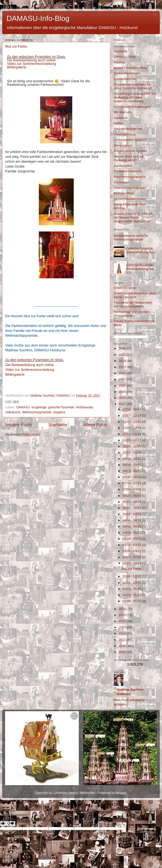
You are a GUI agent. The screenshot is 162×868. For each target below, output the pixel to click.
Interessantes (123, 145)
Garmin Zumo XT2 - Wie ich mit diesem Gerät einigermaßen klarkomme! (133, 217)
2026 (123, 349)
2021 (123, 379)
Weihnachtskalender (128, 129)
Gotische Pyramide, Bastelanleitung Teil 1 (141, 250)
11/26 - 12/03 (132, 428)
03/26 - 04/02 (132, 533)
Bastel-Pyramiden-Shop (130, 68)
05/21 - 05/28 (132, 502)
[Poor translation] (11, 824)
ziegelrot (59, 412)
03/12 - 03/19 (132, 545)
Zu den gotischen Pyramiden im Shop (36, 57)
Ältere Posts (95, 425)
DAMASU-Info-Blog (38, 18)
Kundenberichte (125, 79)
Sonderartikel (123, 166)
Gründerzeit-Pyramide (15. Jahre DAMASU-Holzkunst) (133, 86)
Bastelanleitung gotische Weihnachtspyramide (131, 238)
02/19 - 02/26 (132, 557)
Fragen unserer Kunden (130, 151)
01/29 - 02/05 (132, 583)
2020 (123, 386)
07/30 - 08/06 (132, 477)
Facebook (121, 118)
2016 (123, 609)
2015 (123, 615)
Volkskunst (13, 412)
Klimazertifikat (124, 193)
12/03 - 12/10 (132, 422)
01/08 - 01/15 (132, 601)
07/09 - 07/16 (132, 489)
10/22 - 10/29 (132, 452)
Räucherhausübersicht (130, 177)
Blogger (121, 793)
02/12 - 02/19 (132, 563)
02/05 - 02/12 (132, 576)
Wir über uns (123, 112)
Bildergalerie (17, 67)
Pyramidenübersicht (128, 171)
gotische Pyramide (61, 407)
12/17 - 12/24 (132, 416)
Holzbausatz (85, 407)
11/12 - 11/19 (132, 434)
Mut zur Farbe (16, 46)
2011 (123, 640)
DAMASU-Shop (125, 57)
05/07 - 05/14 (132, 508)
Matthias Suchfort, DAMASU (130, 692)
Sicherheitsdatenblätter (130, 199)
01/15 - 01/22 (132, 595)
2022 (123, 373)
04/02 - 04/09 (132, 526)
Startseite (58, 425)
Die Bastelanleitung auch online (31, 60)
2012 (123, 633)
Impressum (122, 182)
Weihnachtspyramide (37, 412)
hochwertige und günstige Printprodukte (132, 314)
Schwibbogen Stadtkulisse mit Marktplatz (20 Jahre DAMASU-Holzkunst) (135, 97)
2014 (123, 621)
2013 (123, 627)
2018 (123, 398)
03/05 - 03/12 (132, 551)
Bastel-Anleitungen (127, 73)
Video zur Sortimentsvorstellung (31, 64)
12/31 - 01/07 (132, 409)
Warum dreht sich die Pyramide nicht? (129, 158)
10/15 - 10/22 (132, 459)
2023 (123, 367)
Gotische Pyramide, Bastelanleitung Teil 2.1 (140, 269)
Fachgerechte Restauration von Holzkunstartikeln (133, 304)
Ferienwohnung (125, 134)
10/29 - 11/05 (132, 446)
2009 (123, 652)
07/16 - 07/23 (132, 483)
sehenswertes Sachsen (130, 140)
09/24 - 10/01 (132, 465)
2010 (123, 646)
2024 (123, 361)
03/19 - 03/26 (132, 539)
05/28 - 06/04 (132, 496)
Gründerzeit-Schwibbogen (132, 107)
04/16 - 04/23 (132, 514)
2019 (123, 392)
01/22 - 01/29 (132, 589)
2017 (123, 404)
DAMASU (23, 407)
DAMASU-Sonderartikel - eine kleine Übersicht (135, 295)
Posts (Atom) (31, 434)
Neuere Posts (18, 425)
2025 (123, 355)
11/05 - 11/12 (132, 440)
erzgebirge (39, 407)
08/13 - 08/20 (132, 471)
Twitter (119, 123)
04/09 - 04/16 (132, 520)
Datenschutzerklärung (129, 188)
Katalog (119, 62)
